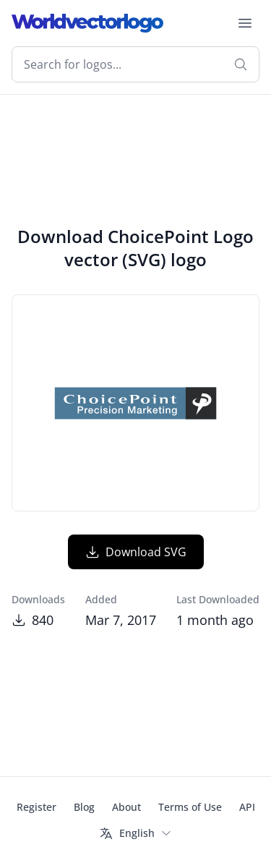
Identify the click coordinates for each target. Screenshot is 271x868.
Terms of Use (190, 807)
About (126, 807)
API (247, 807)
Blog (84, 807)
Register (36, 807)
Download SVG (136, 552)
